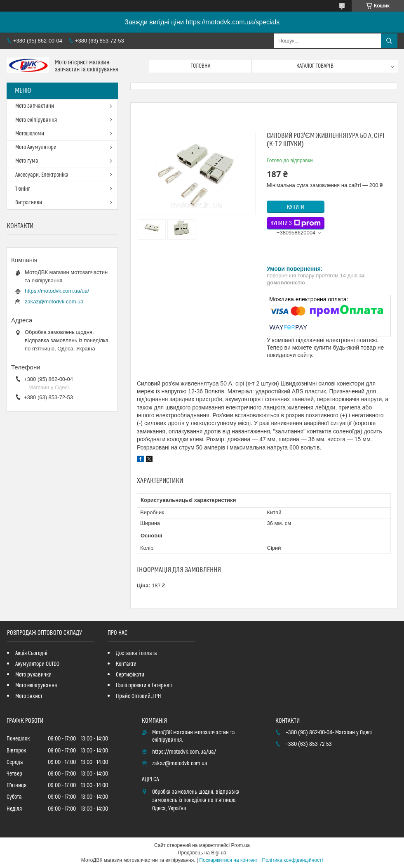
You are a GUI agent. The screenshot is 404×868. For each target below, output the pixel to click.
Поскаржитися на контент (228, 860)
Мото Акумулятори (36, 147)
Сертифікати (130, 675)
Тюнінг (23, 189)
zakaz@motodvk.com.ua (54, 302)
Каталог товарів (315, 66)
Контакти (126, 664)
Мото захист (29, 696)
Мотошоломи (30, 134)
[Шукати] (389, 41)
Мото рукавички (33, 675)
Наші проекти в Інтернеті (144, 686)
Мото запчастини (35, 106)
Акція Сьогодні (31, 653)
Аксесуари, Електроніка (42, 175)
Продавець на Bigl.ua (202, 853)
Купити (296, 207)
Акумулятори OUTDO (37, 664)
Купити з (296, 223)
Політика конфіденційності (293, 860)
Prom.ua (241, 845)
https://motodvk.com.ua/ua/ (57, 291)
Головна (200, 66)
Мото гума (27, 161)
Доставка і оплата (136, 653)
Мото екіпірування (36, 120)
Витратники (29, 203)
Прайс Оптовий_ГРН (139, 696)
